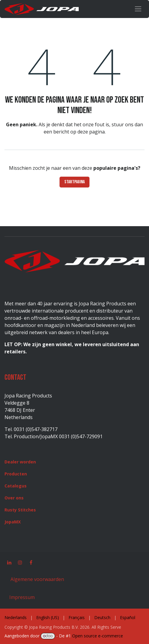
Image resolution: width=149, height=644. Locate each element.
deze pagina (91, 132)
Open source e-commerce (98, 636)
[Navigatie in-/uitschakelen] (138, 9)
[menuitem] (16, 617)
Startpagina (74, 182)
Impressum (22, 597)
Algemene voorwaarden (37, 579)
